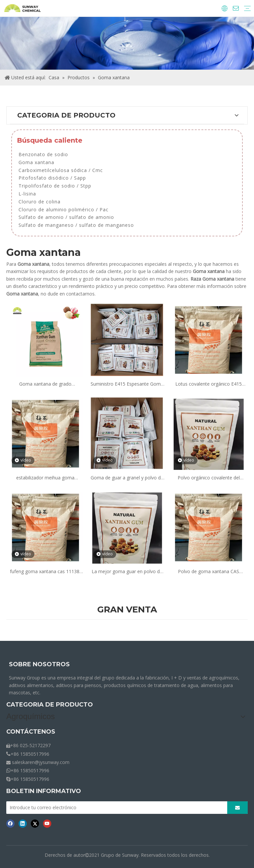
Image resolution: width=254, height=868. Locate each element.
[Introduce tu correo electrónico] (115, 808)
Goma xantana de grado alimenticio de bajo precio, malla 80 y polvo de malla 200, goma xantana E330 (45, 384)
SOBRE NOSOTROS (39, 664)
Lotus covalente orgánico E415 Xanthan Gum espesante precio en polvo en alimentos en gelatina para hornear (209, 384)
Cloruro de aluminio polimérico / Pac (63, 209)
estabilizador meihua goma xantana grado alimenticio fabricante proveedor (45, 478)
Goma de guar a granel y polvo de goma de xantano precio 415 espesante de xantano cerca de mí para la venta (127, 478)
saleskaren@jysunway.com (41, 762)
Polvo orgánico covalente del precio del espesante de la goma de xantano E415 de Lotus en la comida (209, 478)
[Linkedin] (23, 823)
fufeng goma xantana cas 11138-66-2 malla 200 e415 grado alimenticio (45, 572)
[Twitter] (35, 823)
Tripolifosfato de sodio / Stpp (55, 186)
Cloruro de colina (40, 202)
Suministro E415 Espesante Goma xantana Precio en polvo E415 (127, 384)
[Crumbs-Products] (127, 43)
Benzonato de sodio (43, 154)
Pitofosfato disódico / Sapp (52, 178)
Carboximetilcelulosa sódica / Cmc (61, 170)
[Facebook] (10, 823)
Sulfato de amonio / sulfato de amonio (66, 217)
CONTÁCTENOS (31, 732)
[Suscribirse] (237, 808)
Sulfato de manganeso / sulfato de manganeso (76, 225)
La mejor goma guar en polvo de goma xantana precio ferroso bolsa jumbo (127, 572)
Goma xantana (36, 162)
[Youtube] (47, 823)
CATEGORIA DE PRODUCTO (50, 705)
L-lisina (27, 194)
